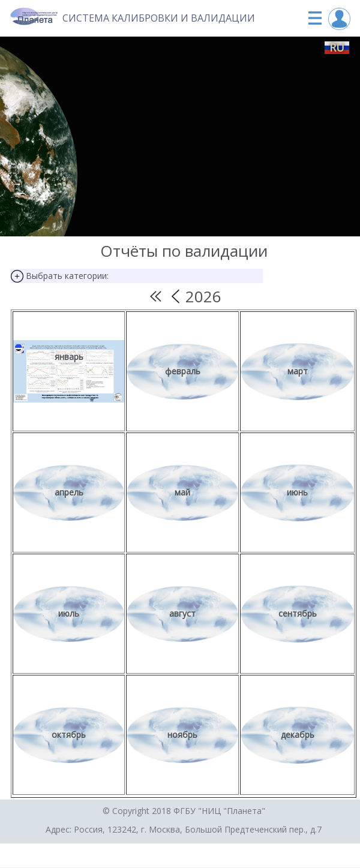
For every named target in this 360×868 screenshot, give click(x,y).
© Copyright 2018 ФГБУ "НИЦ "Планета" (184, 811)
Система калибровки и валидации (159, 18)
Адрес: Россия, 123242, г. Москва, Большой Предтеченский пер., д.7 (184, 829)
